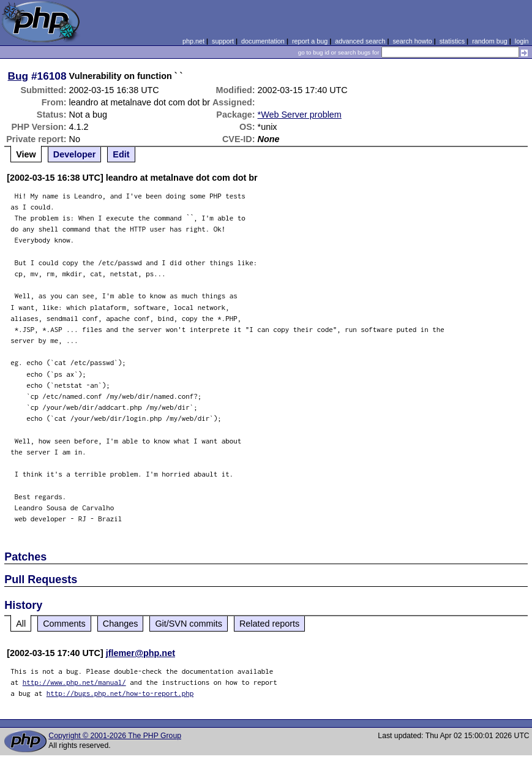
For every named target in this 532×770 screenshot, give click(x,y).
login (522, 41)
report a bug (310, 41)
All (21, 624)
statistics (452, 41)
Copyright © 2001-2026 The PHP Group (115, 736)
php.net (193, 41)
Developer (75, 154)
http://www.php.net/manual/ (74, 682)
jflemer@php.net (140, 653)
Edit (121, 154)
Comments (64, 624)
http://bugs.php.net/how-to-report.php (120, 693)
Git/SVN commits (189, 624)
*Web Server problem (300, 115)
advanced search (360, 41)
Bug (18, 76)
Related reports (269, 624)
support (223, 41)
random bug (490, 41)
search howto (412, 41)
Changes (121, 624)
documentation (263, 41)
